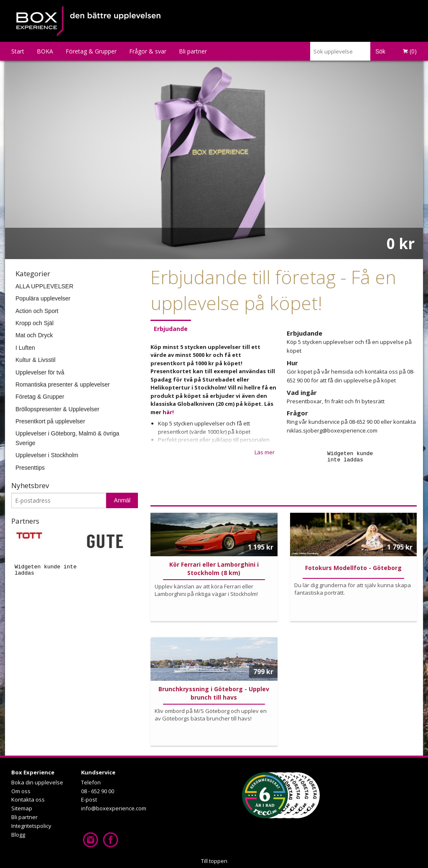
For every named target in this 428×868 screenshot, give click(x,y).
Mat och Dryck (34, 335)
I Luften (25, 348)
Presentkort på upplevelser (50, 421)
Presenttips (30, 468)
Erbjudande (171, 329)
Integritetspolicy (31, 826)
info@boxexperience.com (114, 808)
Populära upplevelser (43, 298)
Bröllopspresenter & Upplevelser (57, 409)
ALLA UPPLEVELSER (45, 286)
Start (18, 51)
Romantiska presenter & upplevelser (63, 384)
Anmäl (122, 500)
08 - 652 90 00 (98, 791)
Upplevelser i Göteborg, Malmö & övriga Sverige (67, 438)
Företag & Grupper (91, 51)
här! (168, 412)
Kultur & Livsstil (36, 360)
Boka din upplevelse (37, 782)
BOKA (45, 51)
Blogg (18, 835)
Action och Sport (37, 311)
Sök (380, 51)
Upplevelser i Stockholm (47, 455)
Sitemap (22, 808)
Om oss (21, 791)
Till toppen (214, 861)
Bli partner (193, 51)
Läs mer (265, 452)
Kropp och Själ (34, 323)
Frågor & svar (148, 51)
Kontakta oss (28, 799)
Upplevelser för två (40, 372)
